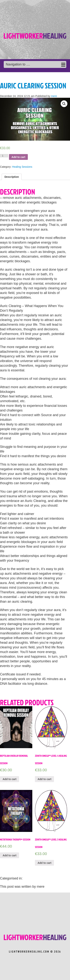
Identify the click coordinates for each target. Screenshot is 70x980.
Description (12, 177)
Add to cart (18, 157)
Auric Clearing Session (33, 86)
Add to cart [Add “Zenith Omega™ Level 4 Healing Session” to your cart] (44, 779)
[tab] (12, 177)
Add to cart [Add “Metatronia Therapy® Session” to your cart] (10, 855)
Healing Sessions (22, 167)
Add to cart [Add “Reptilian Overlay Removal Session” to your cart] (10, 779)
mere (54, 96)
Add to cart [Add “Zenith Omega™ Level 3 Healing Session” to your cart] (44, 863)
